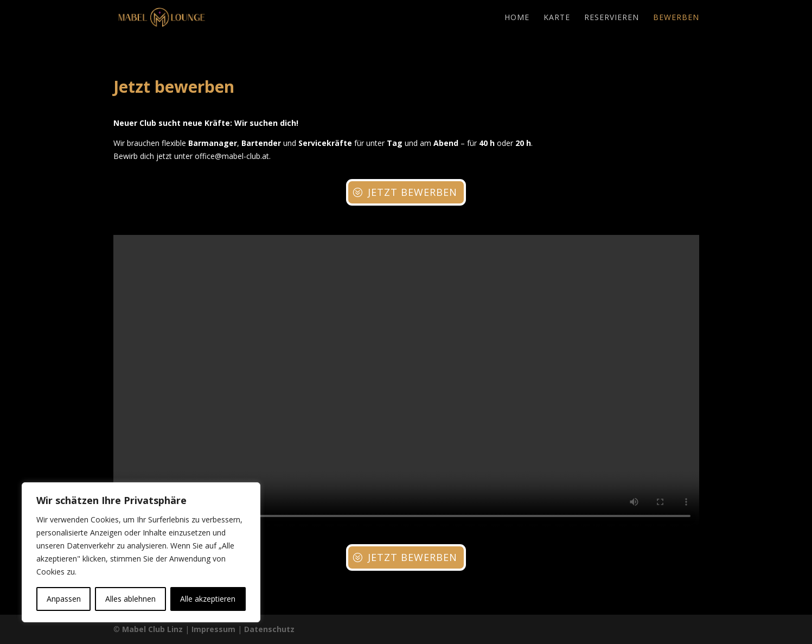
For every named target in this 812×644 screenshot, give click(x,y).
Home (517, 18)
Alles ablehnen (130, 599)
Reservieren (612, 18)
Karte (557, 18)
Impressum (213, 629)
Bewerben (676, 18)
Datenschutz (269, 629)
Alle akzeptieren (208, 599)
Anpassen (64, 599)
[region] (141, 552)
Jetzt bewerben (413, 192)
